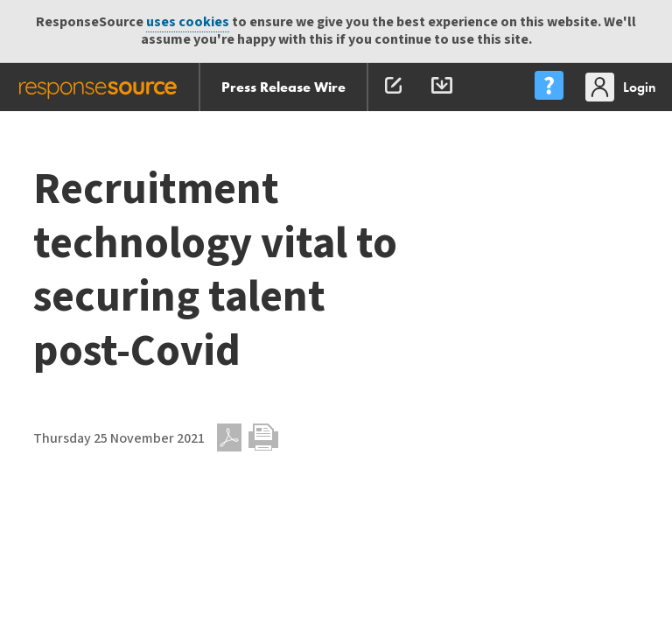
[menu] (549, 87)
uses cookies (188, 22)
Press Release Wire (283, 87)
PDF (229, 437)
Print (263, 437)
